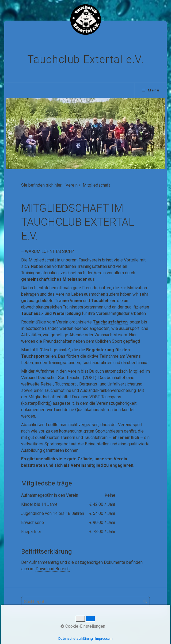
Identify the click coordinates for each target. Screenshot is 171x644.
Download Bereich (53, 569)
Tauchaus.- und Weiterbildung (51, 313)
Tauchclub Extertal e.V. (86, 59)
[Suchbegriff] (85, 602)
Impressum (102, 628)
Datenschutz (129, 628)
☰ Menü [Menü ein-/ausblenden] (151, 90)
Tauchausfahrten (110, 322)
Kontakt (81, 628)
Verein (72, 185)
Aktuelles (61, 628)
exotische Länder (41, 328)
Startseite (39, 628)
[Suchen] (146, 602)
